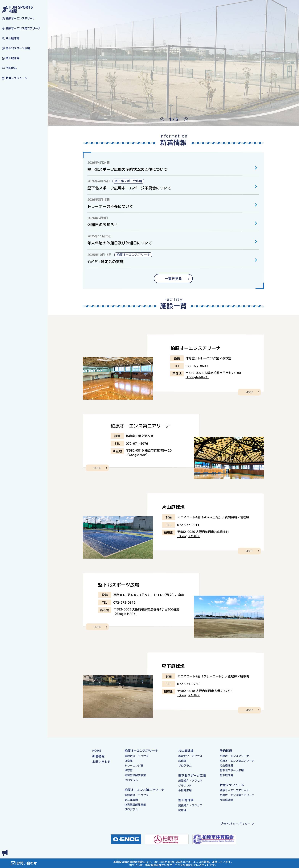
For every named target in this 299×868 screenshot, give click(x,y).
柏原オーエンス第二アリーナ (144, 790)
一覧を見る (173, 279)
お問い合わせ (101, 762)
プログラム (131, 780)
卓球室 (129, 770)
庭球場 (182, 761)
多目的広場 (185, 790)
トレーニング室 (134, 765)
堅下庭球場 (186, 800)
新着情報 (98, 756)
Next (184, 119)
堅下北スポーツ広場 (192, 775)
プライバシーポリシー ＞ (237, 824)
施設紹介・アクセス (137, 756)
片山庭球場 (186, 751)
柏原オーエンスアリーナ (141, 750)
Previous (160, 119)
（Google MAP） (197, 377)
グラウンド (185, 785)
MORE (249, 392)
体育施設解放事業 (135, 775)
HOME (97, 750)
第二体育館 (131, 800)
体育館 (129, 761)
